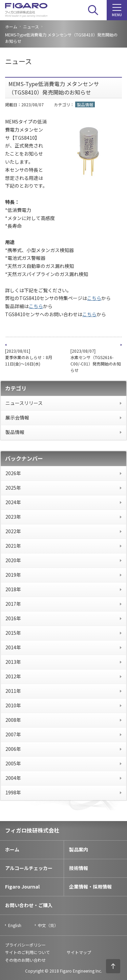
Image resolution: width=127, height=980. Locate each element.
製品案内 (79, 849)
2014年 (13, 647)
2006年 (13, 749)
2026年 (13, 473)
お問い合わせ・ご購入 (29, 905)
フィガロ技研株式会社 (32, 830)
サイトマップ (79, 952)
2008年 (13, 720)
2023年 (13, 517)
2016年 (13, 618)
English (15, 925)
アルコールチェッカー (29, 868)
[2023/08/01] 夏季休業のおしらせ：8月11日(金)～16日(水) (29, 357)
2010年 (13, 705)
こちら (94, 298)
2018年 (13, 589)
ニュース (31, 26)
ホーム (11, 26)
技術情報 (79, 868)
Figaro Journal (22, 887)
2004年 (13, 778)
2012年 (13, 676)
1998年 (13, 792)
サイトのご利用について (27, 952)
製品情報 (15, 432)
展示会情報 (17, 417)
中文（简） (48, 925)
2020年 (13, 560)
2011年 (13, 691)
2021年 (13, 546)
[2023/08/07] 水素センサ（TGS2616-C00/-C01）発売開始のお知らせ (96, 361)
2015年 (13, 633)
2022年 (13, 531)
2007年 (13, 734)
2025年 (13, 488)
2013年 (13, 662)
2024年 (13, 502)
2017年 (13, 604)
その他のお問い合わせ (25, 960)
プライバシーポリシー (25, 945)
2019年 (13, 575)
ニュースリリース (24, 403)
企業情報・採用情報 (90, 887)
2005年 (13, 763)
